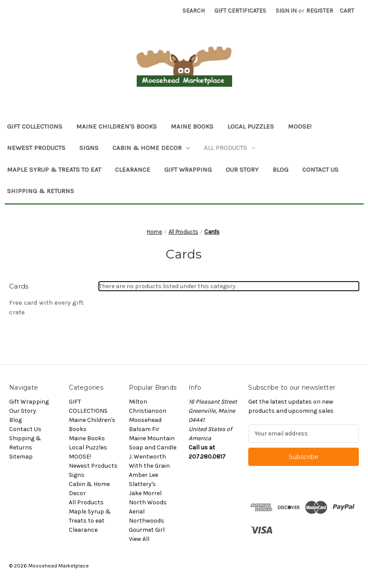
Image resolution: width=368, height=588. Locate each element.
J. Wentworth (147, 457)
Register (320, 11)
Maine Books (192, 126)
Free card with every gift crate (46, 308)
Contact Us (320, 170)
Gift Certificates (240, 11)
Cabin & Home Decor (151, 148)
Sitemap (21, 457)
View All (139, 539)
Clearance (133, 170)
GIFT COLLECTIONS (35, 126)
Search (194, 11)
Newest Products (36, 148)
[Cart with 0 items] (347, 11)
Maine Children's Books (116, 126)
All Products (230, 148)
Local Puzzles (251, 126)
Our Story (242, 170)
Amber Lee (143, 475)
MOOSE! (300, 126)
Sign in (286, 11)
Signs (89, 148)
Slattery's (142, 484)
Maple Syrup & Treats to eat (54, 170)
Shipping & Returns (41, 191)
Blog (280, 170)
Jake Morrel (145, 493)
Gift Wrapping (188, 170)
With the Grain (149, 466)
